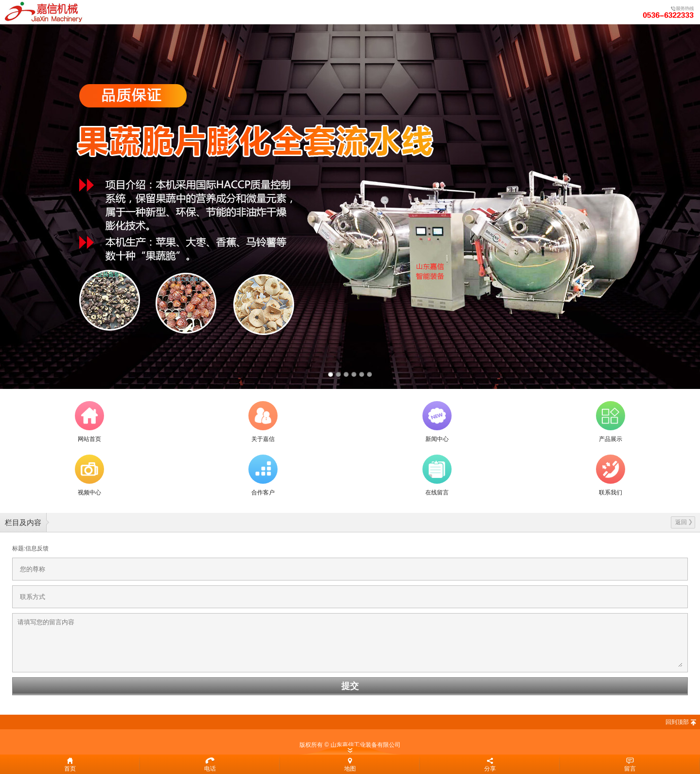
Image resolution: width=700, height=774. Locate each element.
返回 (684, 522)
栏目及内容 (23, 522)
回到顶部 (677, 722)
